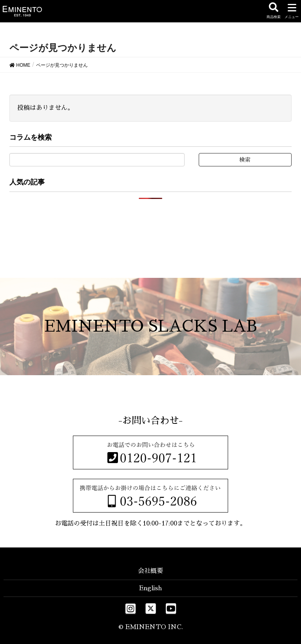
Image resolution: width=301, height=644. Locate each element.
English (150, 588)
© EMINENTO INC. (151, 627)
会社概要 (150, 571)
